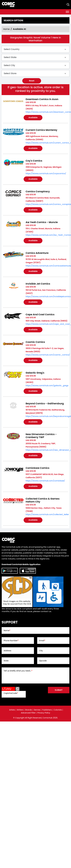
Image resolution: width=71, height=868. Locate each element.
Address (7, 651)
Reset (32, 81)
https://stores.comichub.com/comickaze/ (45, 481)
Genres (37, 710)
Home (6, 29)
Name (7, 630)
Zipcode (43, 661)
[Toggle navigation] (67, 12)
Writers (20, 710)
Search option (13, 20)
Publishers (47, 710)
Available (33, 117)
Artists (12, 710)
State (6, 661)
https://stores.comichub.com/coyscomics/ (46, 173)
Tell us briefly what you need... (18, 671)
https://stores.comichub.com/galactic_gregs (47, 386)
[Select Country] (35, 49)
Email (42, 641)
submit (59, 690)
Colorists (58, 710)
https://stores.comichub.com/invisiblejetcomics (48, 296)
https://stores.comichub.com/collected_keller (47, 514)
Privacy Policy (44, 713)
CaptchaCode (11, 693)
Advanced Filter (28, 713)
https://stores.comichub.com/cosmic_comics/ (48, 355)
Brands (29, 710)
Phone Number (11, 641)
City (41, 651)
